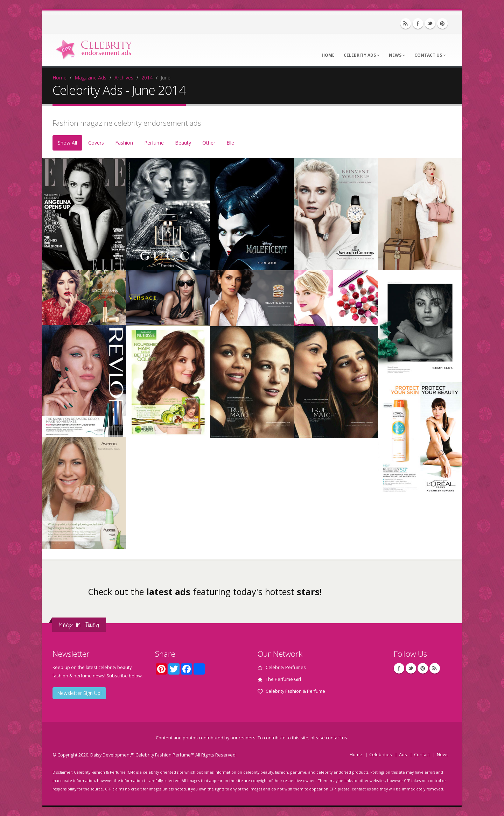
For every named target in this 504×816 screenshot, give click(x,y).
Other (209, 143)
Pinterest (442, 23)
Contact (422, 755)
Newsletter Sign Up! (79, 693)
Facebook (418, 23)
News (397, 55)
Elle (230, 143)
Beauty (183, 143)
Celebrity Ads (362, 55)
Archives (124, 78)
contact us (337, 738)
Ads (403, 755)
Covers (96, 143)
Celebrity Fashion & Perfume (295, 691)
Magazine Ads (90, 78)
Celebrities (381, 755)
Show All (67, 143)
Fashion (124, 143)
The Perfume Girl (283, 679)
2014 (147, 78)
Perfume (154, 143)
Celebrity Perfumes (286, 667)
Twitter (430, 23)
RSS (406, 23)
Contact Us (430, 55)
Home (328, 55)
